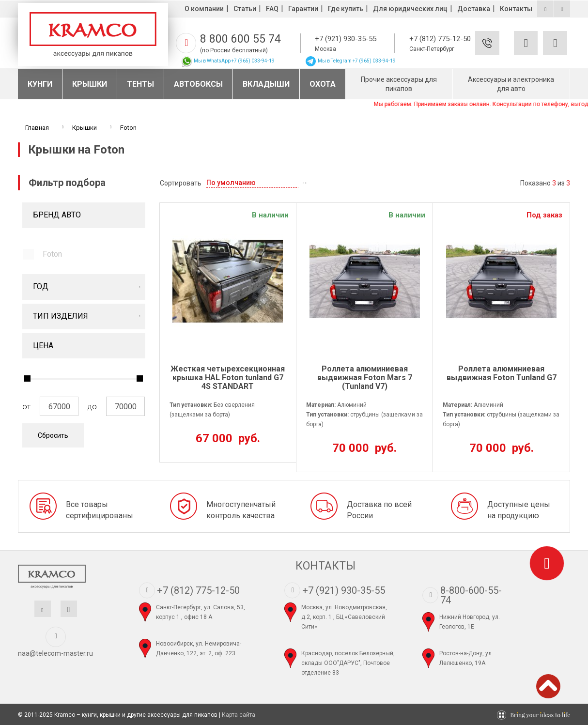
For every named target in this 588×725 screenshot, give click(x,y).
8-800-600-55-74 (471, 595)
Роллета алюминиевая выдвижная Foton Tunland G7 (502, 373)
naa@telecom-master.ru (55, 653)
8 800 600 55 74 (240, 39)
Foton (52, 254)
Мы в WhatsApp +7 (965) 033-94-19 (228, 61)
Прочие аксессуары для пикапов (399, 84)
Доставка (474, 9)
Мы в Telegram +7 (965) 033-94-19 (350, 61)
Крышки (90, 84)
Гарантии (303, 9)
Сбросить (53, 435)
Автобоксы (198, 84)
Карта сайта (239, 715)
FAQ (272, 9)
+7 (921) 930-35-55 (346, 39)
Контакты (516, 9)
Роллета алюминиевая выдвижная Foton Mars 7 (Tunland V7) (365, 378)
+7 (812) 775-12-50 (440, 39)
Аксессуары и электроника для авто (511, 84)
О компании (204, 9)
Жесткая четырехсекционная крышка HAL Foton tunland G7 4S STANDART (228, 378)
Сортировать (181, 183)
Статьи (245, 9)
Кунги (40, 84)
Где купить (346, 9)
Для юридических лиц (410, 9)
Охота (323, 84)
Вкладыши (266, 84)
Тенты (140, 84)
